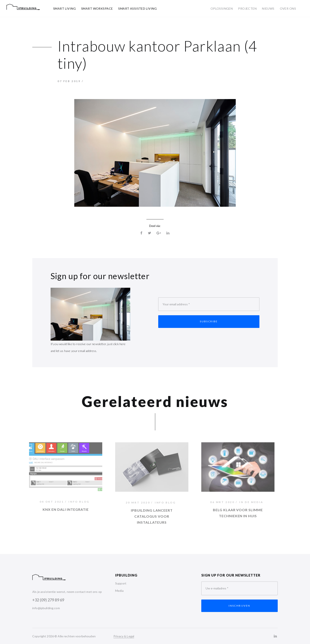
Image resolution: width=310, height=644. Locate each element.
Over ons (288, 8)
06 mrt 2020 (222, 503)
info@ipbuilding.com (46, 608)
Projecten (247, 8)
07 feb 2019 (69, 81)
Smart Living (64, 8)
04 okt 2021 (52, 503)
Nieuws (268, 8)
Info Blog (79, 503)
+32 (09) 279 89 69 (48, 600)
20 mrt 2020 (138, 504)
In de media (251, 503)
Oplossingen (222, 8)
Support (121, 583)
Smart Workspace (97, 8)
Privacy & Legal (124, 636)
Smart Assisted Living (137, 8)
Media (119, 591)
